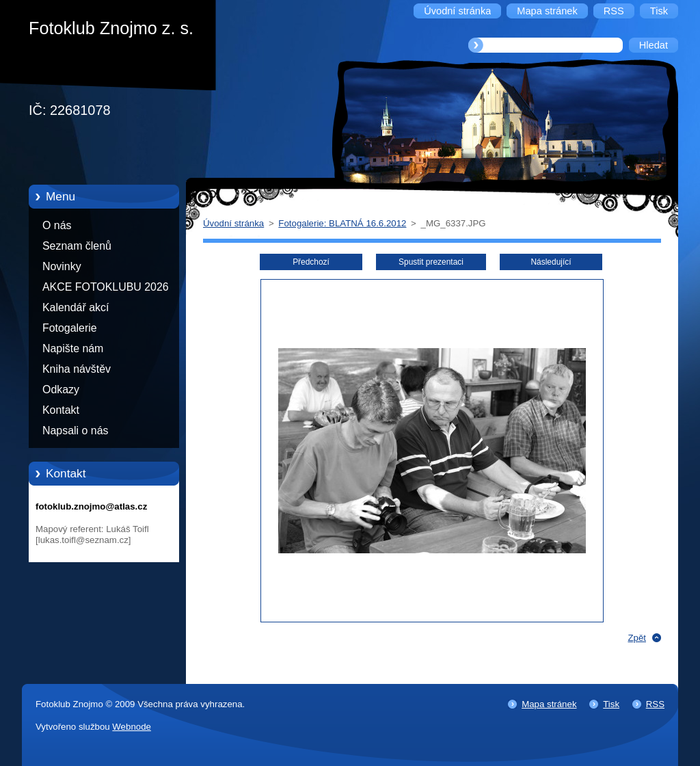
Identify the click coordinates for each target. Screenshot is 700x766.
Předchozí (311, 262)
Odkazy (61, 389)
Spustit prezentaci (431, 262)
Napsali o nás (75, 431)
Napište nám (73, 348)
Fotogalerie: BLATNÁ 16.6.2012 (342, 223)
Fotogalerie (70, 328)
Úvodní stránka (233, 223)
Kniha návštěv (77, 369)
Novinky (62, 266)
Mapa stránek (549, 704)
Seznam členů (77, 246)
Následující (551, 262)
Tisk (611, 704)
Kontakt (61, 410)
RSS (655, 704)
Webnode (132, 727)
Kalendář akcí (76, 307)
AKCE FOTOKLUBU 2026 (106, 287)
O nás (57, 225)
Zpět (637, 638)
